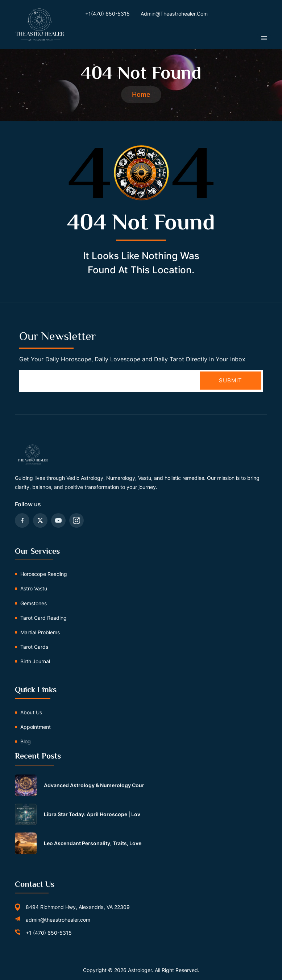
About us (31, 712)
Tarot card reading (43, 618)
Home (141, 94)
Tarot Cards (34, 647)
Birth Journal (35, 662)
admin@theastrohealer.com (58, 920)
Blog (26, 742)
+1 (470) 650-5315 (49, 933)
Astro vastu (34, 589)
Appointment (36, 727)
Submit (231, 380)
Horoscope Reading (44, 574)
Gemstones (34, 603)
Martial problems (40, 632)
